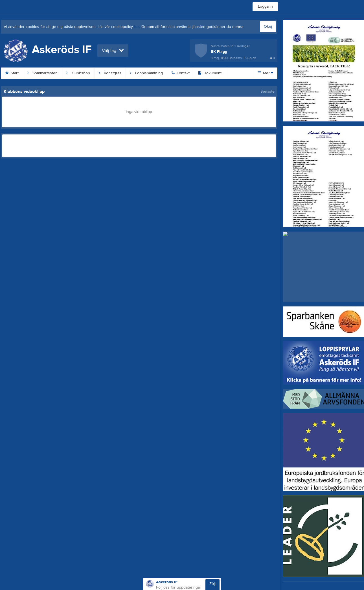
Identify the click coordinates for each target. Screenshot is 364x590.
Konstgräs (110, 73)
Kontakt (181, 73)
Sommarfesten (42, 73)
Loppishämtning (146, 73)
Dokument (210, 73)
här (137, 27)
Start (12, 73)
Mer (265, 73)
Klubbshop (78, 73)
